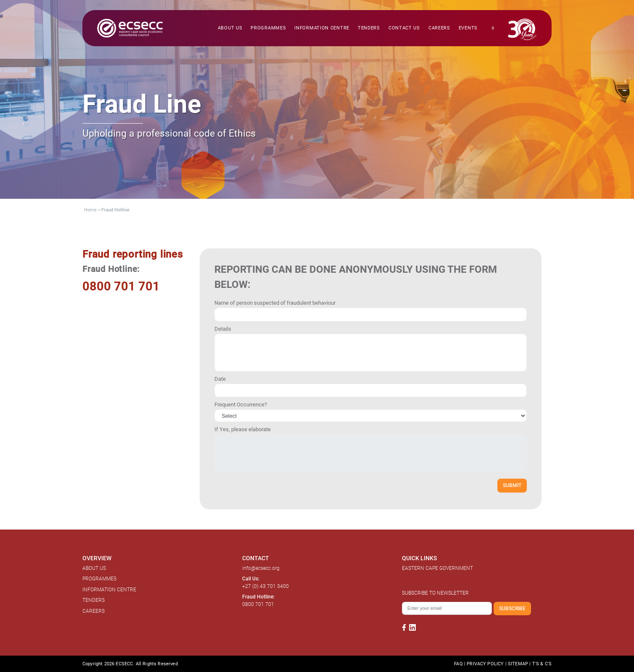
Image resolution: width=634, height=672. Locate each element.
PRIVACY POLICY (485, 664)
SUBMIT (512, 485)
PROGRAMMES (99, 579)
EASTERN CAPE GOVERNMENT (437, 568)
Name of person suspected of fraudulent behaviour (275, 303)
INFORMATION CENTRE (109, 590)
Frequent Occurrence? (241, 405)
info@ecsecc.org (261, 568)
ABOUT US (94, 568)
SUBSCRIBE (512, 608)
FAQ (458, 664)
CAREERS (94, 611)
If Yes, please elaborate (243, 429)
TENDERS (94, 600)
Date (220, 379)
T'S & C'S (542, 664)
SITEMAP (518, 664)
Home (90, 210)
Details (223, 329)
